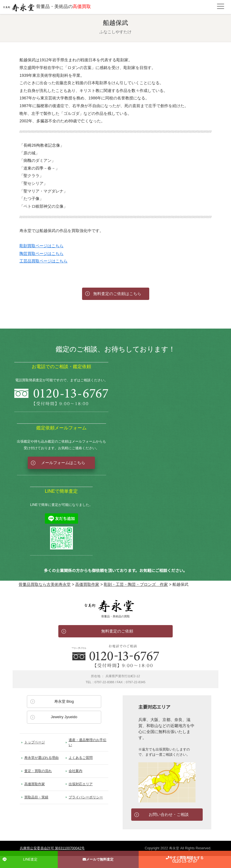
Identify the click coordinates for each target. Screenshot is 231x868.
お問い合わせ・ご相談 (169, 814)
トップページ (35, 742)
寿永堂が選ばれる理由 (41, 758)
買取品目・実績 (36, 797)
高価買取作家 (35, 784)
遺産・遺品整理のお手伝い (87, 742)
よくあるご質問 (81, 758)
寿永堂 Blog (64, 701)
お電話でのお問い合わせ (115, 656)
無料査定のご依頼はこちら (117, 294)
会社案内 (75, 771)
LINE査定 (30, 859)
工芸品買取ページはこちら (43, 261)
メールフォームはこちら (63, 463)
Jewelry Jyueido (64, 717)
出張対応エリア (81, 784)
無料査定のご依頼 (117, 631)
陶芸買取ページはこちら (41, 254)
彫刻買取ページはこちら (41, 246)
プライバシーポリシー (86, 797)
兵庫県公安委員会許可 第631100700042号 (52, 848)
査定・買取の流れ (38, 771)
